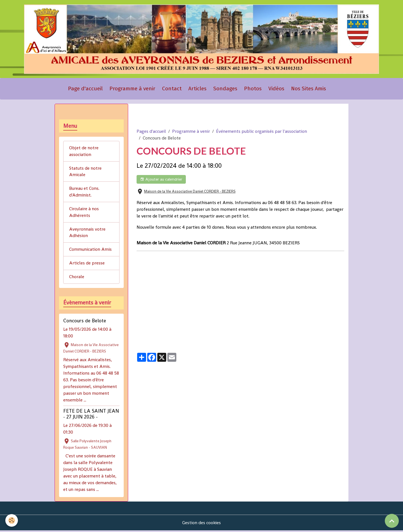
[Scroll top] (392, 521)
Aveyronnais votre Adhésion (87, 234)
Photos (253, 89)
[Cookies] (12, 520)
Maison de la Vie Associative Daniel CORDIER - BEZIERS (190, 192)
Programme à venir (132, 89)
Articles (197, 89)
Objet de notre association (84, 152)
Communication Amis (90, 251)
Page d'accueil (85, 89)
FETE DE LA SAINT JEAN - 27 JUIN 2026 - (91, 415)
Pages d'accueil (151, 132)
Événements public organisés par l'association (262, 132)
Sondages (225, 89)
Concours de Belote (85, 322)
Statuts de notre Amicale (85, 172)
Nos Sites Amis (309, 89)
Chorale (77, 278)
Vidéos (276, 89)
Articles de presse (87, 264)
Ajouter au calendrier (161, 180)
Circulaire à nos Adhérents (84, 213)
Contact (172, 89)
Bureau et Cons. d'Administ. (84, 193)
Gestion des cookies (202, 524)
